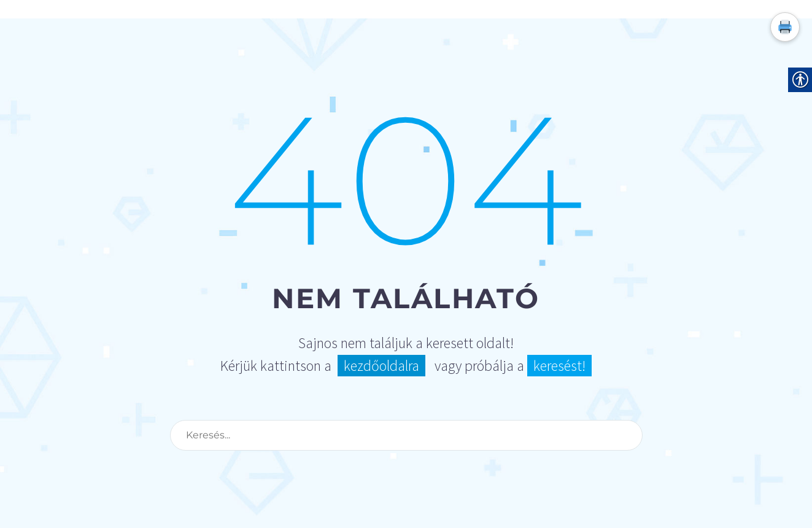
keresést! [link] (559, 366)
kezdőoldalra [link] (381, 366)
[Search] (406, 435)
